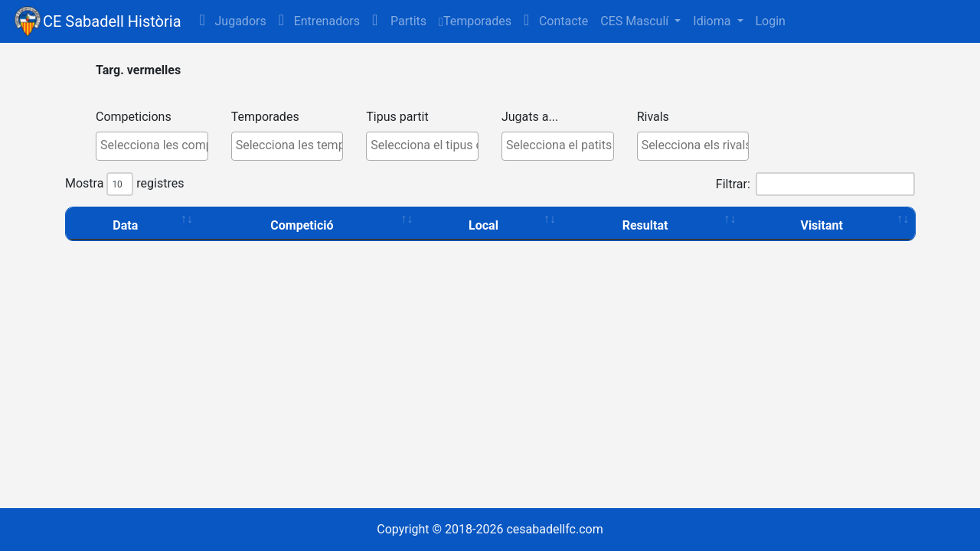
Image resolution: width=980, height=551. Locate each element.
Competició (302, 225)
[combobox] (152, 146)
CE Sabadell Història (112, 21)
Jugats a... (530, 117)
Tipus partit (397, 117)
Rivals (653, 117)
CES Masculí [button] (636, 21)
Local (483, 225)
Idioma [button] (713, 21)
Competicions (134, 117)
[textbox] (156, 145)
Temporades (475, 21)
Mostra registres (124, 184)
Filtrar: (815, 184)
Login (771, 21)
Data (125, 225)
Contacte (556, 20)
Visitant (822, 225)
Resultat (645, 225)
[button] (399, 21)
